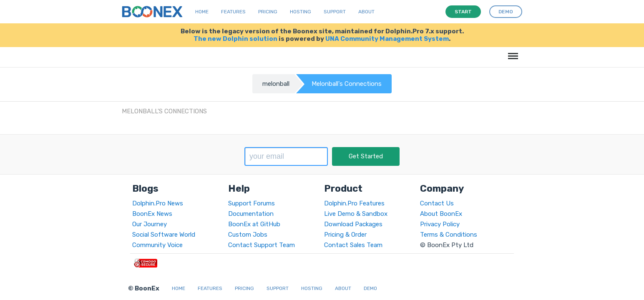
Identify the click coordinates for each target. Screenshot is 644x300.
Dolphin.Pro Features (354, 203)
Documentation (251, 214)
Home (202, 12)
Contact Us (437, 203)
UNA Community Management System (387, 39)
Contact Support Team (262, 245)
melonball (276, 84)
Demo (370, 288)
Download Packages (353, 224)
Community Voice (157, 245)
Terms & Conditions (449, 235)
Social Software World (164, 235)
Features (233, 12)
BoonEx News (152, 214)
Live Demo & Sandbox (356, 214)
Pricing (268, 12)
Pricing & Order (345, 235)
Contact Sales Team (353, 245)
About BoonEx (441, 214)
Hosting (301, 12)
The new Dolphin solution (235, 39)
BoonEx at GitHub (254, 224)
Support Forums (252, 203)
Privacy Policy (440, 224)
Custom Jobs (248, 235)
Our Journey (150, 224)
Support (335, 12)
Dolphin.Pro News (158, 203)
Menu (512, 52)
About (366, 12)
